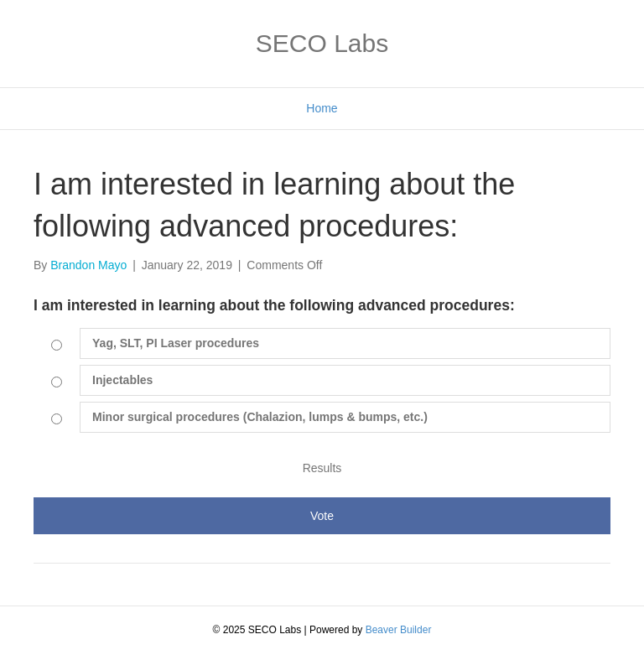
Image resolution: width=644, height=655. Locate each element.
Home (322, 108)
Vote (322, 516)
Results (322, 468)
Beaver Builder (399, 630)
